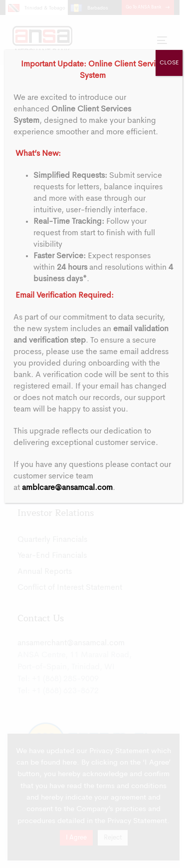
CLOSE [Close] (169, 63)
